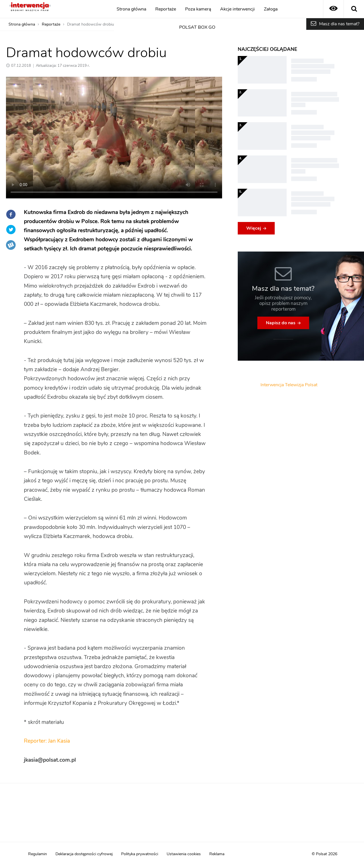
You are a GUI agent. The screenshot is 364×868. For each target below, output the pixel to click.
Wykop (11, 245)
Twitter (11, 230)
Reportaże (166, 9)
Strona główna (131, 9)
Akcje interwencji (237, 9)
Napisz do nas (281, 323)
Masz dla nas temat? (339, 24)
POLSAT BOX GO (197, 27)
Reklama (217, 854)
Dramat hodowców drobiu (91, 24)
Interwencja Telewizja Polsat (289, 385)
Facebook (11, 214)
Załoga (271, 9)
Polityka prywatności (140, 854)
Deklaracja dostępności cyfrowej (84, 854)
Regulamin (38, 854)
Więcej (254, 228)
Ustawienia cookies (184, 854)
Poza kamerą (198, 9)
